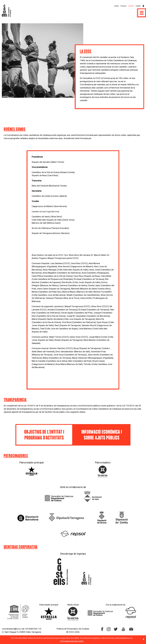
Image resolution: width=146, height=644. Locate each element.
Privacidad (72, 629)
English (138, 6)
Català (116, 6)
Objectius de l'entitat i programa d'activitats (44, 435)
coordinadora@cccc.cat (13, 629)
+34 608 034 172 (33, 629)
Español (131, 6)
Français (123, 6)
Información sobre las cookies (72, 641)
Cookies (85, 629)
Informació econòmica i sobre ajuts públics (102, 435)
